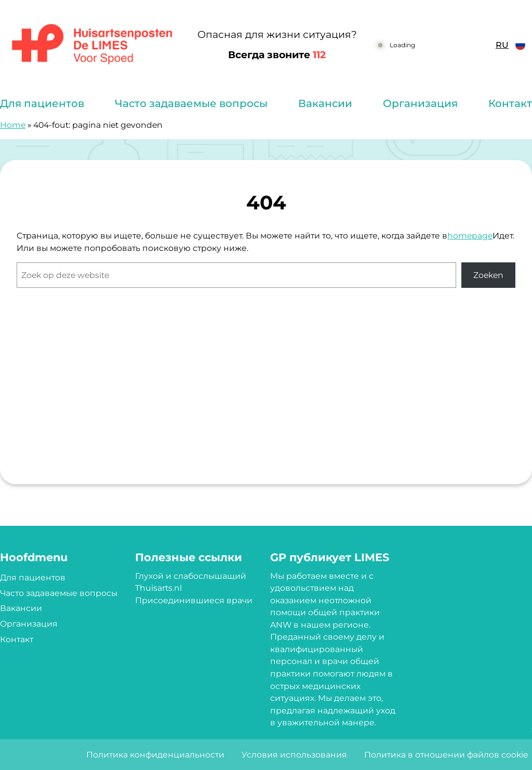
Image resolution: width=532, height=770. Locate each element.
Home (13, 125)
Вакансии (325, 103)
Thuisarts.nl (158, 588)
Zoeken (488, 275)
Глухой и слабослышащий (191, 576)
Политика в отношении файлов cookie (446, 755)
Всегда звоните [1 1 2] (277, 55)
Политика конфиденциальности (155, 755)
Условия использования (294, 755)
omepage (473, 236)
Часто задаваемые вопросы (191, 103)
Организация (420, 103)
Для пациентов (42, 103)
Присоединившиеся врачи (194, 600)
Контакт (510, 103)
